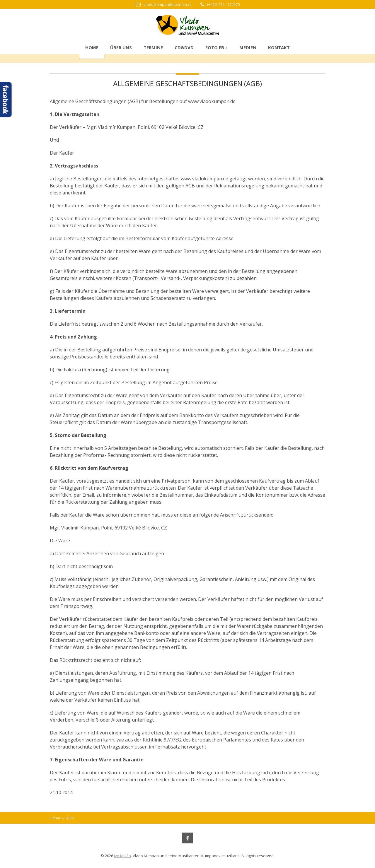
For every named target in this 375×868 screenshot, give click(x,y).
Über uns (121, 47)
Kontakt (279, 47)
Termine (153, 47)
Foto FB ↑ (217, 47)
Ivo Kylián (122, 856)
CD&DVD (184, 47)
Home (92, 47)
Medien (248, 47)
